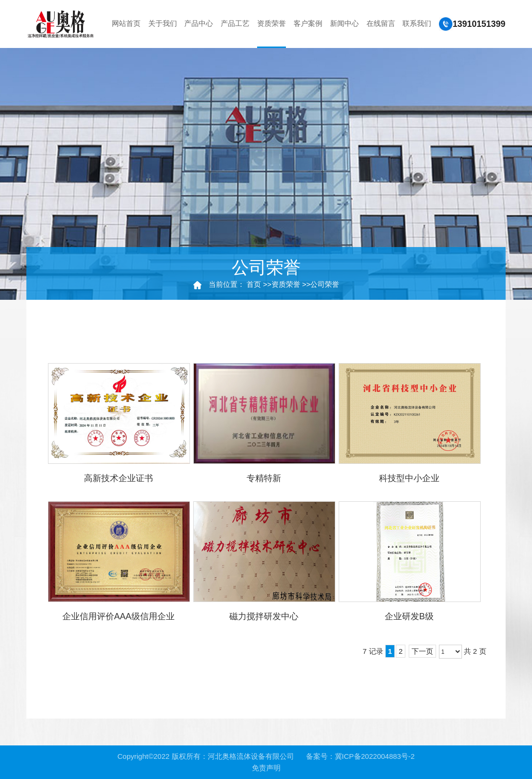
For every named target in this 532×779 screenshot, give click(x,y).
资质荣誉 (286, 284)
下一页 (422, 651)
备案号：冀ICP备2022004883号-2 (361, 756)
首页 (254, 284)
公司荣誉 (325, 284)
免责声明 (266, 768)
